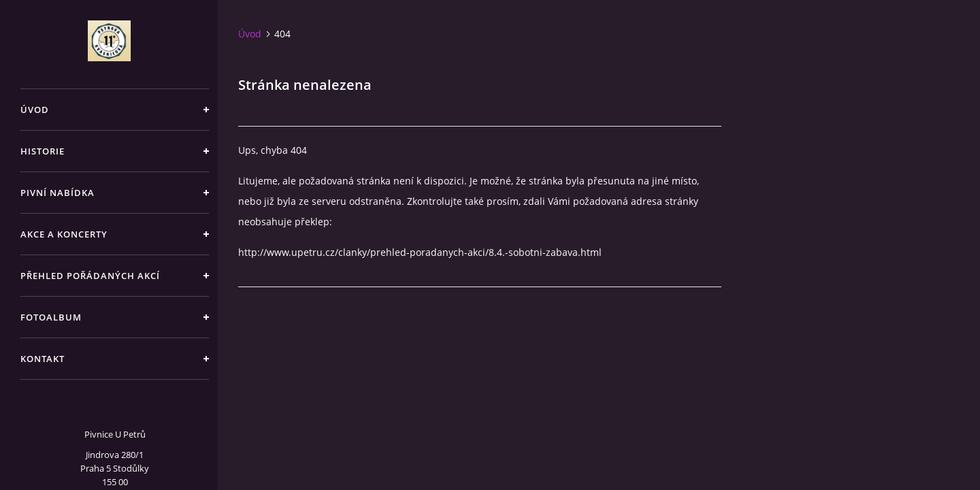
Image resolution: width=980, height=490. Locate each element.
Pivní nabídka (58, 193)
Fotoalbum (51, 317)
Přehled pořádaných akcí (90, 276)
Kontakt (43, 359)
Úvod (35, 110)
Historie (43, 151)
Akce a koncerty (64, 234)
